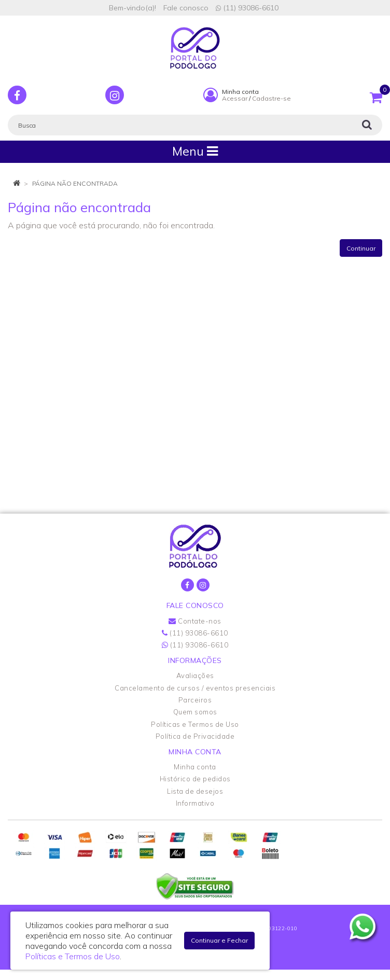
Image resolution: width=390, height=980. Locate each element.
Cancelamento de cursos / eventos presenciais (195, 688)
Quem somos (195, 712)
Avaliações (195, 675)
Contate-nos (195, 621)
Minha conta (195, 767)
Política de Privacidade (195, 736)
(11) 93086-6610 (247, 8)
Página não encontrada (75, 183)
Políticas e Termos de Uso (195, 724)
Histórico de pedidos (195, 779)
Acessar (235, 98)
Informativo (195, 803)
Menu (195, 151)
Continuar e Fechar (219, 940)
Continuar (361, 248)
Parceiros (195, 700)
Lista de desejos (195, 791)
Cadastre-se (271, 98)
